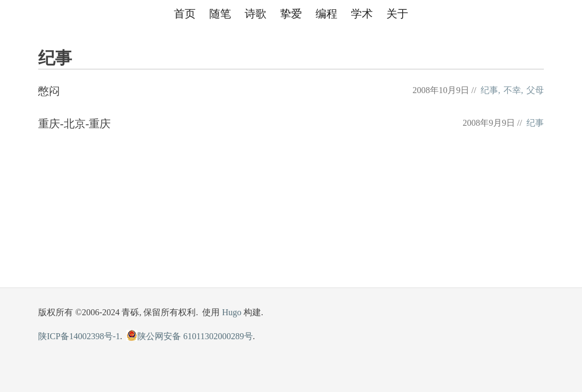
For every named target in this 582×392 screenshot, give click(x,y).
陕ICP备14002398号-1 (79, 336)
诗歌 (256, 14)
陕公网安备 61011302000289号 (189, 336)
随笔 (220, 14)
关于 (397, 14)
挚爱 (291, 14)
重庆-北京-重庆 (74, 124)
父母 (535, 90)
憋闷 (49, 91)
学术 (362, 14)
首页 (185, 14)
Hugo (232, 312)
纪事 (489, 90)
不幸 (512, 90)
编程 (326, 14)
